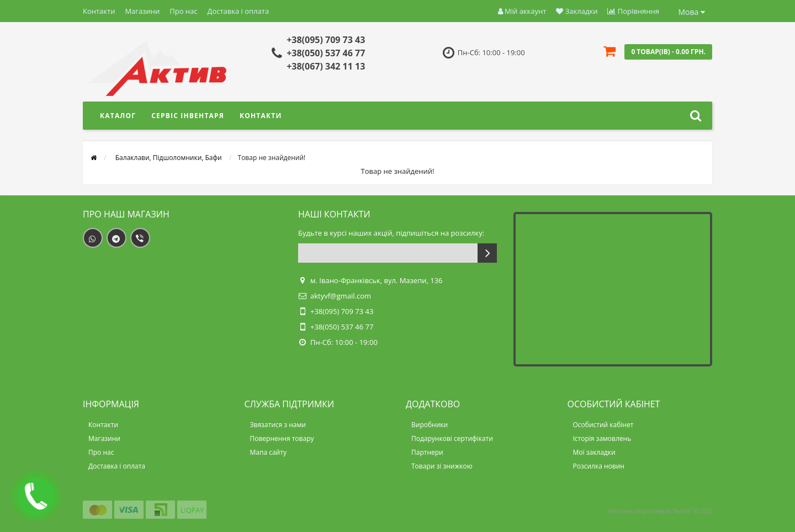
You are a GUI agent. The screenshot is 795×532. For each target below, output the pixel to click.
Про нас (183, 11)
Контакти (99, 11)
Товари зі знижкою (442, 466)
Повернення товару (282, 438)
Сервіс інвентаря (188, 116)
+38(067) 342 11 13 (326, 66)
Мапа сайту (268, 452)
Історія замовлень (602, 438)
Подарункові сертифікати (452, 438)
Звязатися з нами (278, 425)
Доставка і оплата (239, 11)
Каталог (118, 116)
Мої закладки (594, 452)
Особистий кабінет (603, 425)
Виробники (430, 425)
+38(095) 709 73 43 (326, 40)
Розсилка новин (599, 466)
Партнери (427, 452)
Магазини (142, 11)
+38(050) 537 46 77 (326, 53)
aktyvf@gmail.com (341, 296)
